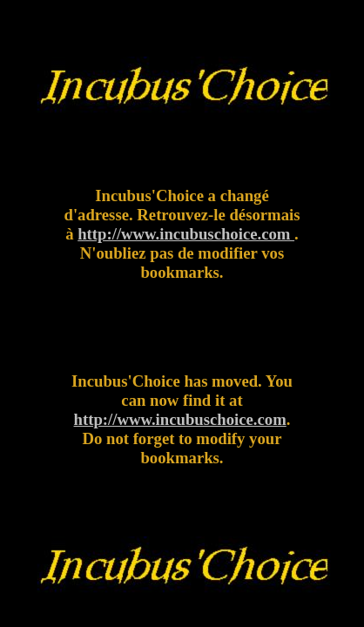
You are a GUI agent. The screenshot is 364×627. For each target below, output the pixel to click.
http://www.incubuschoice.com (186, 234)
